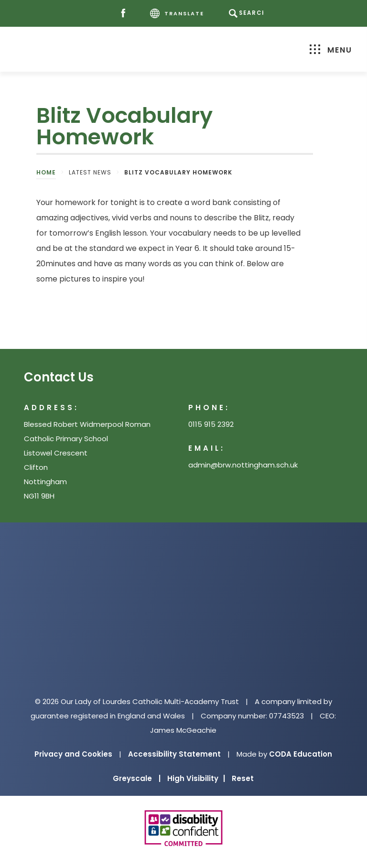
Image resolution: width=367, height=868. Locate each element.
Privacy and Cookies (73, 754)
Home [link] (46, 172)
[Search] (247, 13)
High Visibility (196, 778)
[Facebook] (125, 14)
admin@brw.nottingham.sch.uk (243, 465)
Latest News (90, 172)
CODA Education (301, 754)
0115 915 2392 (211, 424)
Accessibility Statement (174, 754)
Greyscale (137, 778)
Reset (243, 778)
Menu (329, 50)
